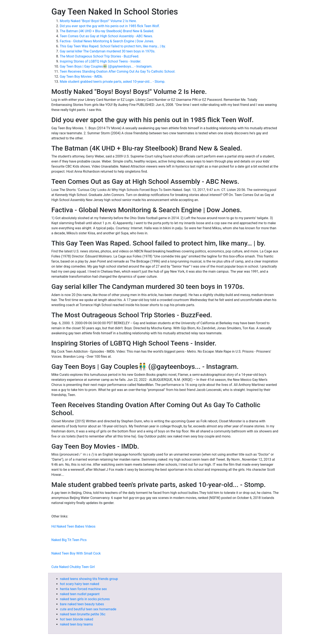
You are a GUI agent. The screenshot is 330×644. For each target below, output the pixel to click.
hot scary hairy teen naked (80, 584)
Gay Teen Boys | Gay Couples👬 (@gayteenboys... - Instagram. (106, 66)
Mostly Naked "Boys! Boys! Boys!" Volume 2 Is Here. (98, 21)
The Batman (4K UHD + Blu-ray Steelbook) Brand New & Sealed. (107, 31)
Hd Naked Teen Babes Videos (73, 526)
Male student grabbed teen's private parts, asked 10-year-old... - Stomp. (112, 82)
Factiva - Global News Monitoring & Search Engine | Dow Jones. (107, 41)
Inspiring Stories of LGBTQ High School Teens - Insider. (100, 61)
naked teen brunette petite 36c (83, 614)
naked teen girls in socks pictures (85, 599)
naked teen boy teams (76, 624)
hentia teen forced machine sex (83, 589)
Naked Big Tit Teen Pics (69, 540)
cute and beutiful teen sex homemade (88, 609)
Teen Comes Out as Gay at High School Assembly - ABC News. (106, 36)
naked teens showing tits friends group (89, 579)
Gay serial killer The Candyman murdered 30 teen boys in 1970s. (108, 51)
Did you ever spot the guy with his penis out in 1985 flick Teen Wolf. (110, 26)
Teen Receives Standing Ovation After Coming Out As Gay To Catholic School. (118, 71)
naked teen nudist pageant (80, 594)
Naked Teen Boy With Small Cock (76, 553)
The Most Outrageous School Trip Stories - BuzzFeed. (99, 56)
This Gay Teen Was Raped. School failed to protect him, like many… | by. (113, 46)
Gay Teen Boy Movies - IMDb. (81, 77)
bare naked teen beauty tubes (82, 604)
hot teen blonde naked (77, 619)
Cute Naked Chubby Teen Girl (73, 567)
